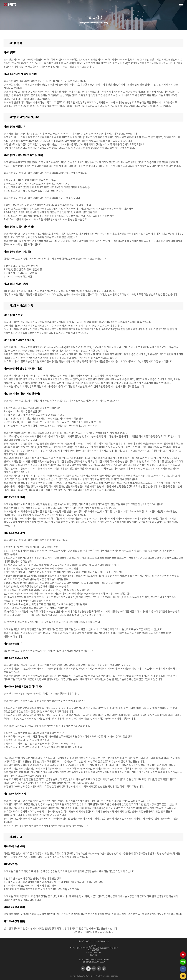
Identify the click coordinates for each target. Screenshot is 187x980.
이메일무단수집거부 (85, 942)
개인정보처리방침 (103, 942)
